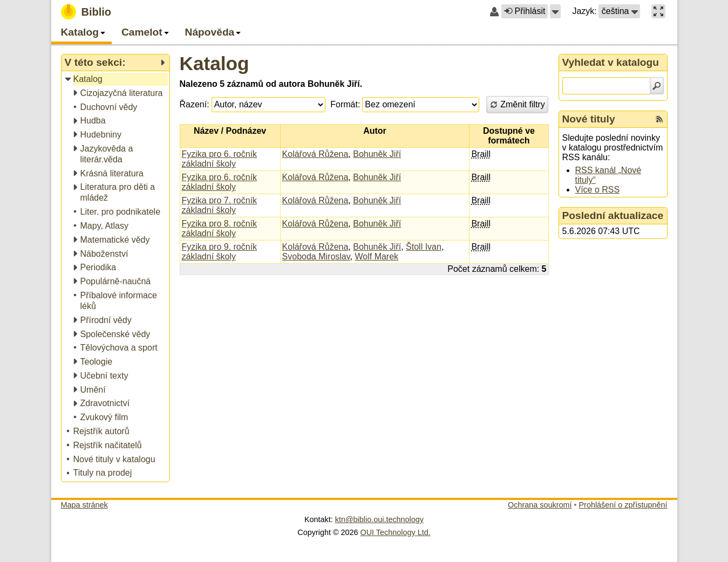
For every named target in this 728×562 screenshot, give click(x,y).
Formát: (345, 104)
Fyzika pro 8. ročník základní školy (220, 228)
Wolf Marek (376, 256)
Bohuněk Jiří (377, 154)
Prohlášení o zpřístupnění (623, 505)
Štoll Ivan (424, 247)
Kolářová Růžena (315, 154)
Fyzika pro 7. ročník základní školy (220, 205)
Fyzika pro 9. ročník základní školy (220, 252)
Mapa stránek (84, 505)
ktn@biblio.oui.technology (379, 519)
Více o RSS (598, 190)
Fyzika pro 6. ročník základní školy (220, 159)
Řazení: (195, 104)
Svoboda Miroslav (316, 256)
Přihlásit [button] (525, 11)
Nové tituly (589, 119)
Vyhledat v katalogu (611, 62)
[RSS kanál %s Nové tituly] (659, 119)
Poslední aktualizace (613, 215)
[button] (555, 11)
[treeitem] (116, 80)
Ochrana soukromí (540, 505)
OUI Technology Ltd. (396, 532)
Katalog (215, 63)
